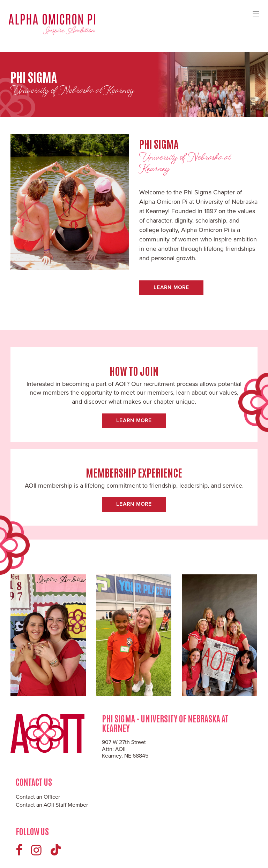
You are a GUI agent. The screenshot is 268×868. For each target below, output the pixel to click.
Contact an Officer (38, 797)
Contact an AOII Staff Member (52, 805)
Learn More (171, 287)
